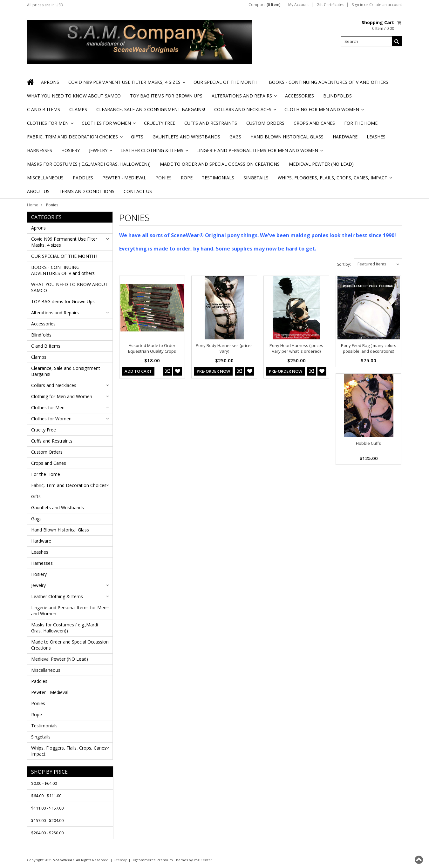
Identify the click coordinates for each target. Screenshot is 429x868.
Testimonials (218, 178)
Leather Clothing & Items (154, 152)
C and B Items (44, 109)
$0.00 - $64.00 (44, 783)
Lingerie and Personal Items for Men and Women (259, 152)
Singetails (256, 178)
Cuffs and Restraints (211, 123)
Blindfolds (337, 96)
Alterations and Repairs (244, 98)
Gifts (137, 137)
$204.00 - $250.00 (47, 833)
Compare (265, 5)
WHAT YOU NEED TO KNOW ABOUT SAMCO (74, 96)
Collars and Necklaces (245, 111)
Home (33, 205)
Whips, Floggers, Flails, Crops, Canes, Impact (334, 180)
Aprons (50, 82)
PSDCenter (203, 860)
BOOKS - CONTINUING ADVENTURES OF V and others (329, 82)
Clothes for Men (50, 125)
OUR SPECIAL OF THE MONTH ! (227, 82)
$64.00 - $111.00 (46, 796)
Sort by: (344, 264)
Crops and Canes (314, 123)
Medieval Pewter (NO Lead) (321, 164)
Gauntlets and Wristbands (186, 137)
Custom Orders (265, 123)
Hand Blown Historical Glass (287, 137)
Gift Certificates (330, 5)
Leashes (376, 137)
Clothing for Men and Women (324, 111)
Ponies (163, 178)
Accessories (300, 96)
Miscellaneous (45, 178)
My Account (299, 5)
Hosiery (71, 150)
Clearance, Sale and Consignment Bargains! (151, 109)
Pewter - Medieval (124, 178)
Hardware (345, 137)
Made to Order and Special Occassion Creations (220, 164)
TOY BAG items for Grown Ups (166, 96)
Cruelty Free (160, 123)
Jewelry (100, 152)
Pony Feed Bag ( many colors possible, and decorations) (369, 348)
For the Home (361, 123)
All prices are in (45, 5)
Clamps (78, 109)
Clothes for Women (108, 125)
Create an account (386, 5)
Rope (187, 178)
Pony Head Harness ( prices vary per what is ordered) (296, 348)
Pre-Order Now (213, 371)
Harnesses (40, 150)
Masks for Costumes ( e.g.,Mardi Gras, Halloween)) (89, 164)
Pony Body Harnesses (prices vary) (224, 348)
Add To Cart (138, 371)
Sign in (357, 5)
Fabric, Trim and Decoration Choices (74, 139)
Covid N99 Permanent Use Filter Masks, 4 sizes (126, 84)
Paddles (83, 178)
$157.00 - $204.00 (47, 820)
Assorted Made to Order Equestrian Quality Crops (152, 348)
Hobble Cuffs (368, 443)
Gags (235, 137)
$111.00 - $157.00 (47, 808)
